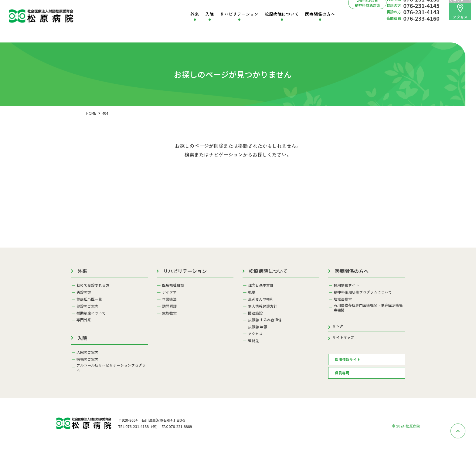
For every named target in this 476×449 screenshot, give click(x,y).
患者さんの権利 (261, 299)
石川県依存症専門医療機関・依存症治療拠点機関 (368, 307)
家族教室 (169, 313)
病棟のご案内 (87, 359)
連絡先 (253, 341)
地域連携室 (343, 299)
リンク (338, 326)
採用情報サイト (346, 285)
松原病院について (282, 14)
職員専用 (342, 373)
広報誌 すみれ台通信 (265, 320)
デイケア (169, 292)
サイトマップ (343, 337)
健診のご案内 (87, 306)
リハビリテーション (239, 14)
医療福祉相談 (173, 285)
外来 (195, 14)
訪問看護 (169, 306)
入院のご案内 (87, 352)
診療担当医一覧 (89, 299)
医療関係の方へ (320, 14)
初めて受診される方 (93, 285)
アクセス (460, 11)
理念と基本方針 (261, 285)
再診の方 (84, 292)
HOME (91, 113)
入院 (209, 14)
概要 (252, 292)
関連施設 (255, 313)
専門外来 (84, 320)
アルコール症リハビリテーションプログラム (111, 368)
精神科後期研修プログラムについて (363, 292)
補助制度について (91, 313)
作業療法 (169, 299)
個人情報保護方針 (263, 306)
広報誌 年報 (258, 327)
